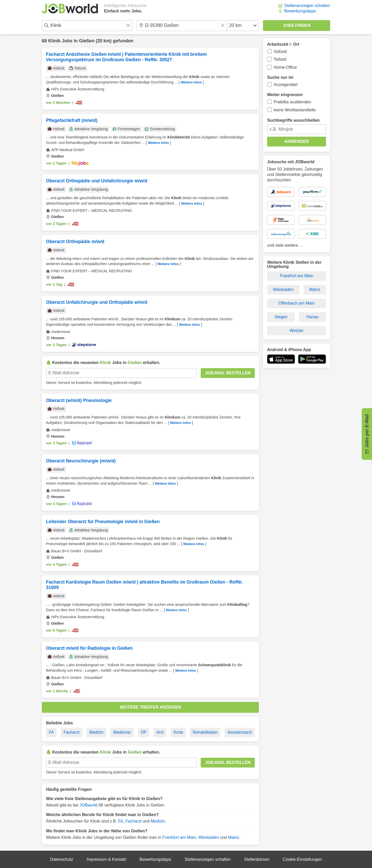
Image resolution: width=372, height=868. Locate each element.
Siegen (281, 317)
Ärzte (178, 732)
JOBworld (88, 805)
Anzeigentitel (286, 85)
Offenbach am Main (296, 303)
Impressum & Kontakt (106, 859)
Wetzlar (297, 331)
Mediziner (122, 732)
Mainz (234, 837)
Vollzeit (280, 52)
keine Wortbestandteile (295, 110)
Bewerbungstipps (300, 11)
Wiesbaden (208, 837)
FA (51, 732)
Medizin (96, 732)
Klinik (54, 41)
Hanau (312, 317)
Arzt (160, 732)
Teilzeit (280, 59)
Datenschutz (62, 859)
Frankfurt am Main (179, 837)
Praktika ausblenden (293, 102)
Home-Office (285, 67)
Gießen (87, 41)
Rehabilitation (205, 732)
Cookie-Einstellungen (302, 859)
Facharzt (72, 732)
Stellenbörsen (257, 859)
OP (144, 732)
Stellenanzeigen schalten (307, 6)
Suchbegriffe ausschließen (293, 120)
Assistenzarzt (240, 732)
